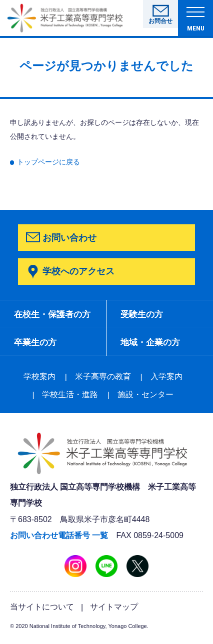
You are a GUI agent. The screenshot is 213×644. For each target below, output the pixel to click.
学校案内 (39, 380)
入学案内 (166, 380)
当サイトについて (42, 610)
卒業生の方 (37, 345)
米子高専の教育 (103, 380)
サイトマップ (114, 610)
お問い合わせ (69, 238)
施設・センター (145, 398)
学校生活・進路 (70, 398)
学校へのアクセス (78, 271)
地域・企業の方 (153, 345)
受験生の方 (144, 316)
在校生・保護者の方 (55, 316)
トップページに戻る (48, 162)
